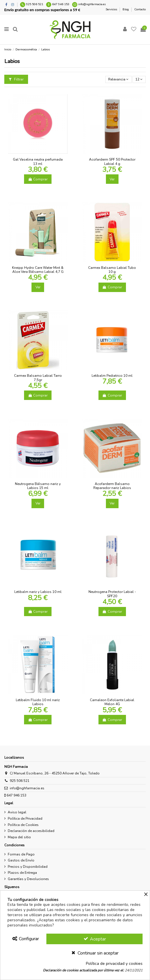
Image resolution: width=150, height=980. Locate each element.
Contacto (140, 9)
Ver (112, 179)
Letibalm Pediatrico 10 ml (112, 376)
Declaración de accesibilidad (31, 831)
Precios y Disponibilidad (28, 867)
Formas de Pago (21, 854)
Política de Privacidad (25, 819)
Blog (126, 9)
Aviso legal (17, 812)
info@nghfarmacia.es (92, 4)
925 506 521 (35, 4)
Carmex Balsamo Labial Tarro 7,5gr (38, 378)
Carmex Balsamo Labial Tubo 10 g (112, 270)
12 (139, 79)
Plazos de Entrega (22, 873)
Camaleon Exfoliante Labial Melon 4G (112, 702)
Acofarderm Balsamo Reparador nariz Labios (112, 486)
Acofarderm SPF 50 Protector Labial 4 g (112, 161)
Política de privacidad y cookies (114, 964)
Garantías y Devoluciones (28, 879)
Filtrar (16, 79)
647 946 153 (61, 4)
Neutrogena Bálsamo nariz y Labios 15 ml (38, 486)
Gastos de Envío (21, 860)
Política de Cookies (23, 825)
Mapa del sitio (19, 837)
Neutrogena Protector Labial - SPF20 (112, 594)
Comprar (38, 179)
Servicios (112, 9)
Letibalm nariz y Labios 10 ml (38, 592)
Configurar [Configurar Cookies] (25, 939)
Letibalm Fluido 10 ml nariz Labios (38, 702)
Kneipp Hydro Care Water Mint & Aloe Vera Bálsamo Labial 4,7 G (38, 270)
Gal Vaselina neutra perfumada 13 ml (38, 161)
